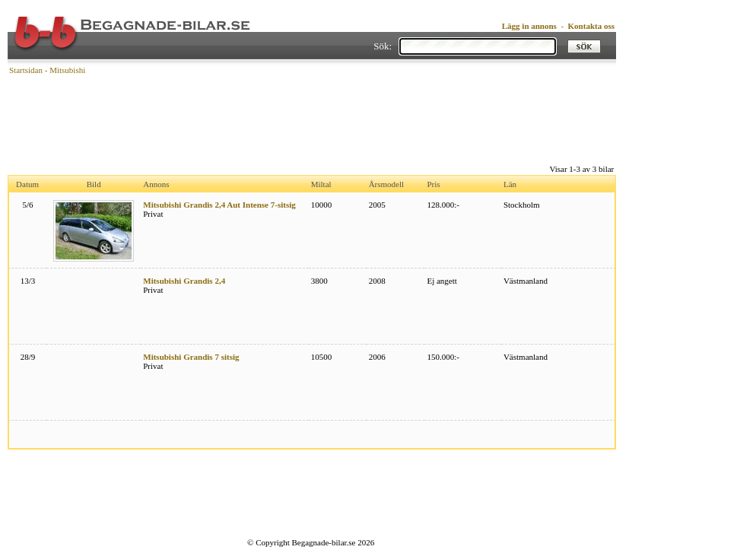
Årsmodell (386, 184)
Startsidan (26, 70)
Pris (433, 184)
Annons (156, 184)
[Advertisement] (312, 118)
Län (510, 184)
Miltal (321, 184)
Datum (27, 184)
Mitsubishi (67, 70)
